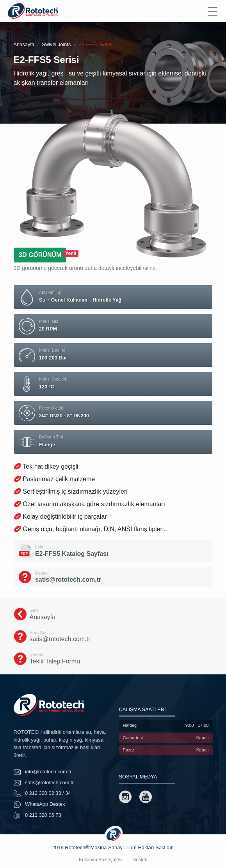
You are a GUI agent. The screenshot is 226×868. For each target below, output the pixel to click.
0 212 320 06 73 (37, 815)
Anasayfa (24, 44)
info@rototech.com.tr (43, 772)
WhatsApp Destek (39, 805)
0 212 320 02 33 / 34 (42, 794)
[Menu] (213, 11)
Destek (140, 860)
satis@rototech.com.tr (44, 783)
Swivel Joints (56, 44)
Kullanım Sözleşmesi (101, 860)
